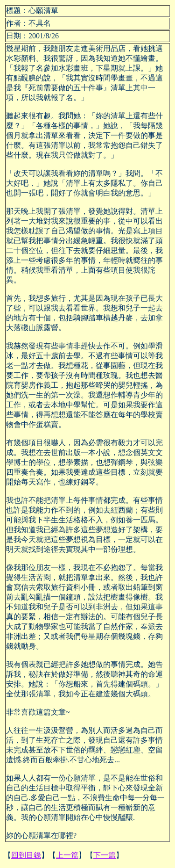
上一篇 (67, 855)
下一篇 (105, 855)
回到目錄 (26, 855)
